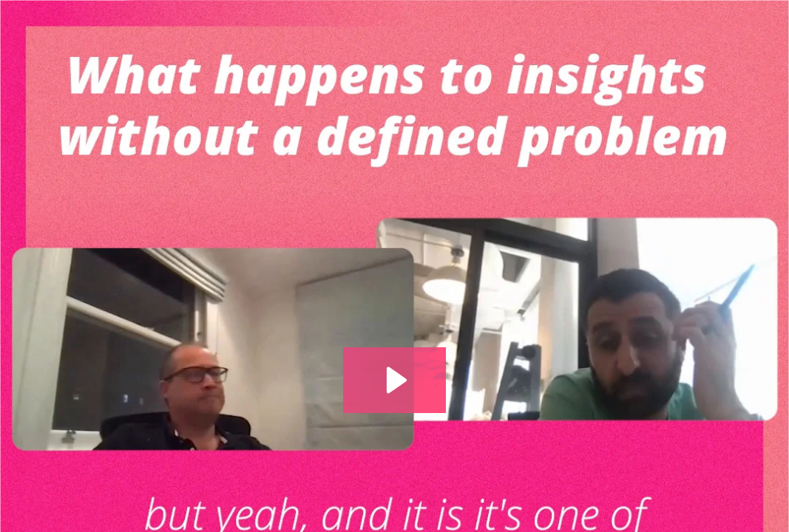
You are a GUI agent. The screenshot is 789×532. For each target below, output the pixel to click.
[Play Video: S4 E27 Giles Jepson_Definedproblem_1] (394, 380)
